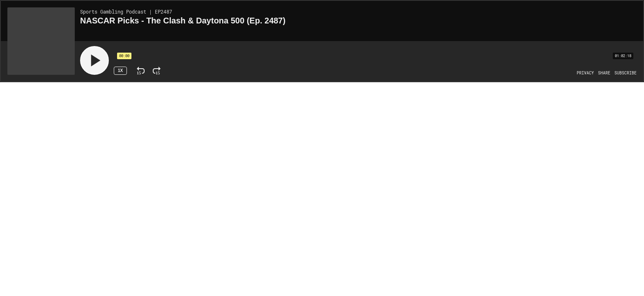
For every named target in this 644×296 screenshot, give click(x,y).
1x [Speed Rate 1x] (120, 71)
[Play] (94, 60)
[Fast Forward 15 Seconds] (157, 71)
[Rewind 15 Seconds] (141, 71)
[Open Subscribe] (626, 73)
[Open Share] (604, 73)
